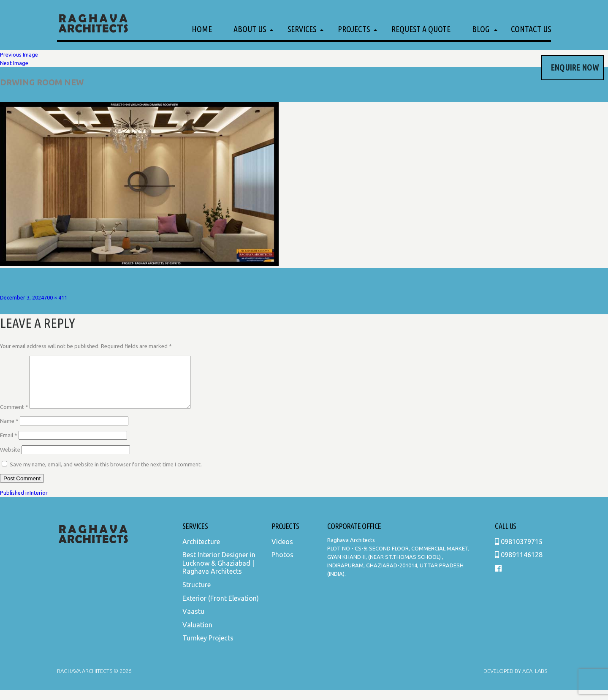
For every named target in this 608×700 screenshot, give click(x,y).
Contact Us (531, 29)
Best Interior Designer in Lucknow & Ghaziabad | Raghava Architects (219, 573)
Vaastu (193, 621)
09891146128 (519, 565)
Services (302, 29)
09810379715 (519, 552)
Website (10, 460)
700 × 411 (56, 297)
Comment (14, 417)
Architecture (201, 552)
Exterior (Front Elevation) (221, 608)
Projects (354, 29)
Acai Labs (534, 681)
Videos (282, 552)
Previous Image (19, 54)
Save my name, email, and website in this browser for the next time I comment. (106, 474)
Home (202, 29)
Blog (481, 29)
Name (9, 431)
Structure (197, 595)
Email (9, 445)
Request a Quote (421, 29)
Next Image (14, 63)
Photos (282, 565)
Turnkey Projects (208, 648)
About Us (250, 29)
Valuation (197, 635)
